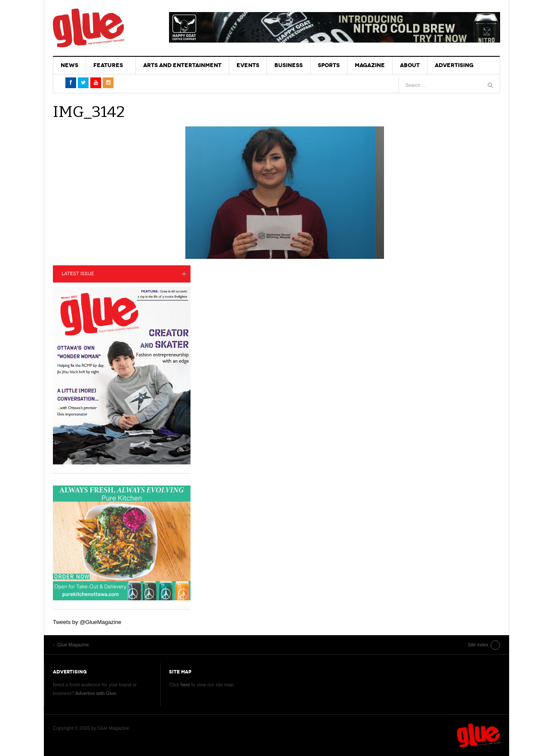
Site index (478, 645)
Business (289, 65)
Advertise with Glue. (96, 693)
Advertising (454, 65)
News (69, 65)
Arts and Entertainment (182, 65)
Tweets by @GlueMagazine (87, 622)
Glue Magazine (89, 28)
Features (108, 65)
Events (248, 65)
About (410, 65)
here (185, 685)
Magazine (370, 65)
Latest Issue (78, 274)
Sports (329, 65)
